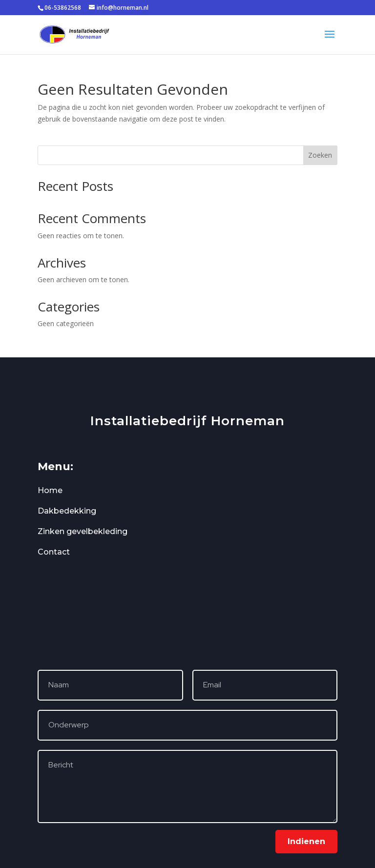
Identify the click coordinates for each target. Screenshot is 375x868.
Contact (54, 552)
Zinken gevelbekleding (83, 531)
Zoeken (320, 155)
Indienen (306, 841)
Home (50, 490)
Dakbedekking (67, 511)
